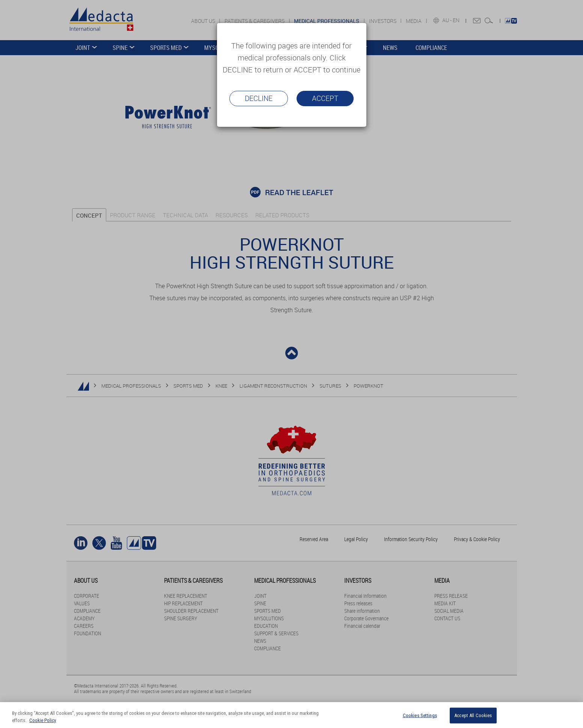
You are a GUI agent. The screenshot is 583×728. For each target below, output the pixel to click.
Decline (259, 98)
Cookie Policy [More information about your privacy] (43, 720)
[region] (291, 715)
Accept (325, 98)
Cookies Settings (420, 715)
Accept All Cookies (473, 715)
